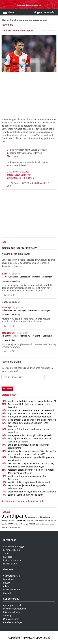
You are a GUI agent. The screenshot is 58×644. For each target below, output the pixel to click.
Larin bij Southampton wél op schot (26, 495)
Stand (6, 553)
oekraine (50, 521)
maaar (39, 521)
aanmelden (49, 12)
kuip (32, 521)
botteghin (25, 248)
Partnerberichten (12, 590)
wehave (15, 527)
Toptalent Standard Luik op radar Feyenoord (30, 414)
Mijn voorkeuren (11, 619)
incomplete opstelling (11, 281)
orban (10, 524)
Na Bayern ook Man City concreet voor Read (30, 417)
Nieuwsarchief (10, 564)
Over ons (8, 569)
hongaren (11, 521)
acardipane (15, 516)
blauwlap (6, 307)
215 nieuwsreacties (10, 336)
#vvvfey (26, 172)
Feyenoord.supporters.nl (15, 609)
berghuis (6, 248)
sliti (43, 524)
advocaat (15, 248)
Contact (7, 593)
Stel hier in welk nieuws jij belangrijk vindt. (23, 501)
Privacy (7, 583)
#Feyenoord (13, 156)
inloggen (38, 12)
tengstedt (52, 524)
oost (55, 521)
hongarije (19, 520)
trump (4, 527)
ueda (10, 527)
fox (32, 248)
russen (32, 524)
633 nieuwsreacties (10, 277)
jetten (28, 521)
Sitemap (7, 616)
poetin (21, 524)
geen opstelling (8, 340)
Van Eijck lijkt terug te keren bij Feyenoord (29, 482)
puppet (26, 524)
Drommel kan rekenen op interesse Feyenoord (31, 411)
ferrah (43, 517)
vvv (36, 248)
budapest (31, 517)
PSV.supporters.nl (12, 612)
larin (35, 521)
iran (24, 520)
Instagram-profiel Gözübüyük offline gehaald (30, 436)
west (19, 528)
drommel (37, 517)
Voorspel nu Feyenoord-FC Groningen (36, 277)
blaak (4, 274)
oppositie (4, 524)
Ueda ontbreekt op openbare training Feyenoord (32, 420)
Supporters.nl (11, 599)
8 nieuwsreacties (9, 310)
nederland (44, 521)
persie (16, 524)
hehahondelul (8, 333)
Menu (11, 12)
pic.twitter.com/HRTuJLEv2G (20, 178)
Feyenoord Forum (12, 550)
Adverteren (9, 586)
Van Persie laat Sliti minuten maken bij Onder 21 (32, 401)
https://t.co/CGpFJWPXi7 (19, 175)
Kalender (8, 557)
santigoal (39, 524)
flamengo (48, 517)
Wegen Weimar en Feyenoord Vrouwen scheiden (32, 492)
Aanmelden (9, 547)
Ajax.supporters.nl (12, 605)
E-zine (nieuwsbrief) (13, 560)
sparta (47, 524)
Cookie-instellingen (13, 623)
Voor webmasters (12, 576)
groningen (5, 521)
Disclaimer (9, 579)
